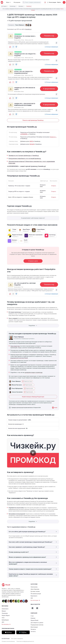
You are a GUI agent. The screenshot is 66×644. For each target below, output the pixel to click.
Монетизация (34, 627)
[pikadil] (2, 2)
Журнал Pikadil (34, 620)
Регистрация (52, 2)
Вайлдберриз (5, 620)
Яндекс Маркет (6, 615)
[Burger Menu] (8, 2)
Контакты (33, 631)
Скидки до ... (53, 137)
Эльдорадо (5, 613)
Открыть (54, 186)
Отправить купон (33, 261)
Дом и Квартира (35, 589)
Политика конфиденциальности (25, 641)
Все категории (35, 600)
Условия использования (8, 641)
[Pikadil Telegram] (37, 608)
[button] (24, 2)
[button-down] (16, 47)
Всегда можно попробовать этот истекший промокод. (25, 158)
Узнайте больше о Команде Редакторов (33, 397)
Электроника (34, 587)
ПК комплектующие (36, 594)
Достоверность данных (37, 623)
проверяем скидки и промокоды (34, 372)
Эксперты (33, 629)
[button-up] (10, 47)
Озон (3, 618)
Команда (33, 618)
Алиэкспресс (5, 609)
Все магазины (6, 624)
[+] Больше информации (51, 47)
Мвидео (4, 611)
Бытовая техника (35, 591)
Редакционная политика (37, 625)
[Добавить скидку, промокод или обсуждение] (64, 2)
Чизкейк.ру (28, 29)
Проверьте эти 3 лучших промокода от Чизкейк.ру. (24, 155)
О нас (32, 616)
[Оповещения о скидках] (45, 2)
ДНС (3, 622)
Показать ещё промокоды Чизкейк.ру (33, 120)
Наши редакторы (15, 346)
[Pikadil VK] (32, 608)
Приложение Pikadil (8, 629)
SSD (32, 598)
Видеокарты (34, 596)
